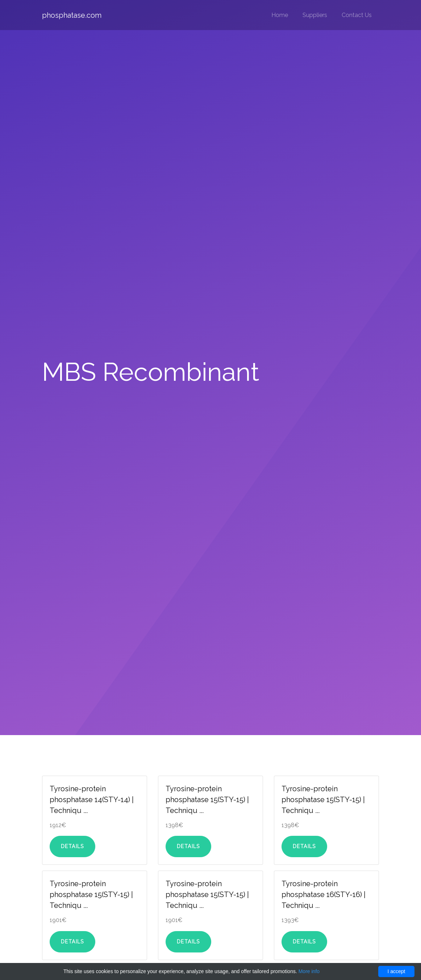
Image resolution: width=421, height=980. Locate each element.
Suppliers (315, 15)
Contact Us (357, 15)
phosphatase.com (72, 15)
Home (280, 15)
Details (72, 846)
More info (309, 971)
